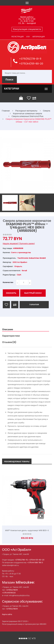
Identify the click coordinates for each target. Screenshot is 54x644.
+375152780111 (12, 590)
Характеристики (11, 336)
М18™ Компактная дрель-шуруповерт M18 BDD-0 (27, 530)
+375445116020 (9, 593)
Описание (8, 329)
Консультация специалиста (27, 29)
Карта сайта (7, 614)
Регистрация (18, 37)
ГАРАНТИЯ (34, 305)
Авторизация (38, 37)
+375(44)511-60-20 (31, 64)
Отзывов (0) (9, 342)
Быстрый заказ (33, 293)
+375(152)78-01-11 (30, 59)
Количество (8, 282)
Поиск (9, 80)
